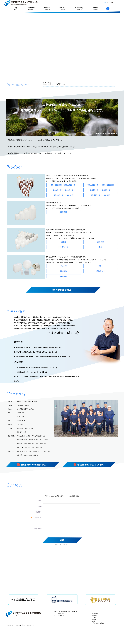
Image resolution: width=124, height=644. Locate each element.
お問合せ (95, 621)
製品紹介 (95, 615)
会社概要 (95, 619)
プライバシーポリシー (62, 545)
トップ (94, 612)
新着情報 (95, 614)
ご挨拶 (94, 617)
